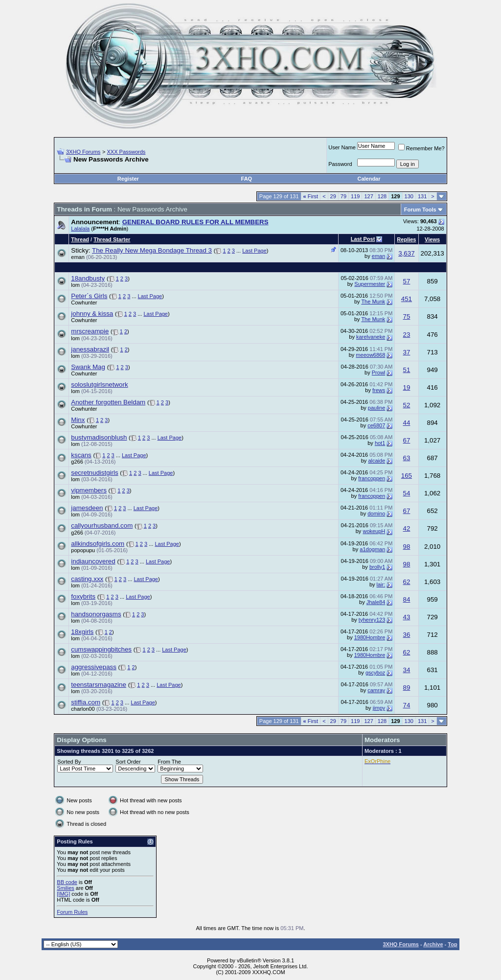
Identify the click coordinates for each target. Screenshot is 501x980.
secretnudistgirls (94, 473)
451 (407, 299)
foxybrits (83, 596)
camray (376, 690)
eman (78, 257)
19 (407, 387)
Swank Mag (88, 367)
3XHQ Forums (83, 152)
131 (422, 196)
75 (407, 316)
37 (407, 352)
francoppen (372, 478)
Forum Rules (72, 912)
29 (333, 196)
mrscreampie (90, 331)
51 (407, 370)
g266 (77, 462)
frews (379, 390)
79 (343, 196)
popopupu (83, 550)
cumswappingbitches (101, 649)
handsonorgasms (96, 614)
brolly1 (377, 567)
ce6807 (376, 425)
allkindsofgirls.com (98, 544)
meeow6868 (370, 355)
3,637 (406, 253)
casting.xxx (87, 579)
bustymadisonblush (99, 437)
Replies (406, 239)
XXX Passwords (126, 152)
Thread (80, 239)
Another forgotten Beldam (108, 402)
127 (368, 196)
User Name (342, 147)
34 (407, 670)
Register (128, 179)
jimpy (379, 708)
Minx (78, 420)
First (311, 196)
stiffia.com (86, 702)
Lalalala (80, 229)
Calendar (369, 179)
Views (432, 239)
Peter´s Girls (89, 296)
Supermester (370, 284)
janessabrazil (90, 349)
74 (407, 705)
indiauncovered (93, 561)
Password (340, 164)
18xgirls (82, 632)
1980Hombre (370, 637)
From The (169, 762)
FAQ (247, 179)
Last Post (363, 239)
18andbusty (88, 278)
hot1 (380, 443)
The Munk (373, 302)
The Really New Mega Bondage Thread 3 (152, 250)
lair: (381, 584)
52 (407, 405)
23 (407, 335)
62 (407, 582)
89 (407, 688)
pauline (376, 408)
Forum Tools (420, 210)
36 (407, 635)
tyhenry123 (372, 620)
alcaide (376, 461)
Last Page (254, 251)
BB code (67, 882)
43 (407, 617)
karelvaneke (371, 337)
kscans (81, 455)
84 (407, 599)
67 (407, 440)
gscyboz (375, 673)
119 (355, 196)
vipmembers (89, 490)
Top (452, 944)
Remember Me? (421, 148)
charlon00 (83, 709)
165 (407, 476)
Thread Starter (112, 239)
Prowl (379, 373)
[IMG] (63, 894)
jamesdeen (87, 508)
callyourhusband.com (102, 525)
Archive (433, 944)
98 (407, 547)
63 (407, 458)
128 (382, 196)
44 (407, 423)
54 (407, 493)
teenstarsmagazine (99, 685)
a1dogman (372, 549)
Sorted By (69, 762)
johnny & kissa (92, 314)
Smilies (65, 888)
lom (75, 285)
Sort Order (128, 762)
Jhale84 (376, 602)
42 (407, 528)
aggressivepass (94, 667)
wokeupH (374, 531)
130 (409, 196)
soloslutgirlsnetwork (99, 385)
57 (407, 281)
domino (376, 513)
